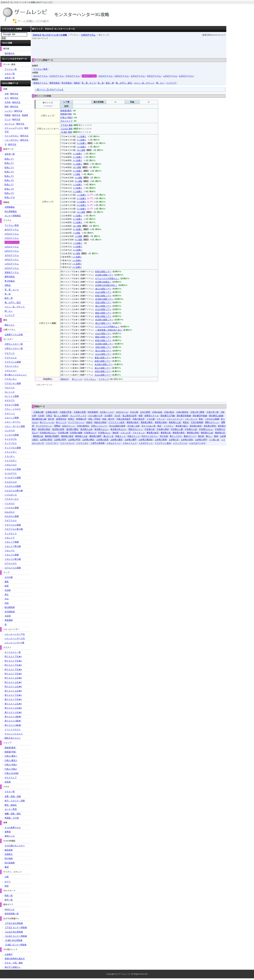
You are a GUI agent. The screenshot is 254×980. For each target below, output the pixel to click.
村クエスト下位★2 (13, 661)
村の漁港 (9, 858)
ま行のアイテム (138, 76)
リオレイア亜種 (12, 542)
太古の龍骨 (145, 412)
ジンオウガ (10, 430)
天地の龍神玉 (83, 426)
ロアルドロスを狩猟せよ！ (107, 278)
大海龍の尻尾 (80, 412)
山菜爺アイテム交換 (14, 335)
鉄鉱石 (89, 422)
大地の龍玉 (169, 412)
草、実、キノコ (89, 83)
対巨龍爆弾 (93, 412)
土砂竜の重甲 (131, 440)
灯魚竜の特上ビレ (48, 433)
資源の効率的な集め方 (15, 959)
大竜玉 (49, 416)
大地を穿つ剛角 (197, 412)
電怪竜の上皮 (175, 422)
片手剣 (8, 102)
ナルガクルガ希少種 (14, 491)
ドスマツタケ (82, 443)
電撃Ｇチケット (212, 422)
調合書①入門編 (168, 416)
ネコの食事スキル (13, 828)
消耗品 (77, 83)
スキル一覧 (10, 74)
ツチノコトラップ (175, 419)
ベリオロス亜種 (12, 508)
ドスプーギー (52, 443)
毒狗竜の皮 (38, 436)
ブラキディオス (12, 499)
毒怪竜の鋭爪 (153, 433)
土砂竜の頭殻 (187, 440)
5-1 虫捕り (78, 164)
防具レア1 (9, 159)
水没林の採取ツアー (104, 275)
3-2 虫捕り (82, 147)
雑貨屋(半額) (66, 114)
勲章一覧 (9, 896)
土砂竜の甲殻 (74, 440)
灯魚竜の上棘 (177, 429)
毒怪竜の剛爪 (179, 433)
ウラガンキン (11, 379)
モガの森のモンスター (15, 846)
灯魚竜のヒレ (104, 433)
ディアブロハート (76, 422)
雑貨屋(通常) (66, 111)
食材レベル (10, 836)
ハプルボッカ (11, 495)
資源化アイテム (40, 83)
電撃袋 (57, 426)
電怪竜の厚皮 (161, 422)
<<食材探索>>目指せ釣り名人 (109, 330)
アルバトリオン (12, 366)
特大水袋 (164, 436)
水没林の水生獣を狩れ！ (106, 285)
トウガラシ (169, 426)
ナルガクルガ (11, 482)
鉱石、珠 (110, 83)
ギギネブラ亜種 (12, 405)
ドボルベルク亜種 (13, 469)
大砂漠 (8, 616)
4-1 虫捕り (78, 171)
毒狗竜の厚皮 (67, 436)
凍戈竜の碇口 (182, 426)
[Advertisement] (93, 48)
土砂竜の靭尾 (161, 440)
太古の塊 (134, 412)
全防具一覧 (10, 78)
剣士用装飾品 (11, 211)
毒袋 (216, 436)
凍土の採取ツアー (103, 289)
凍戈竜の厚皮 (44, 429)
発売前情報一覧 (12, 914)
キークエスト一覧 (13, 652)
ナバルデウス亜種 (13, 478)
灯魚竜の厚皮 (163, 429)
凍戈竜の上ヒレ (101, 429)
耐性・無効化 (11, 805)
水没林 (8, 590)
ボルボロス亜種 (12, 516)
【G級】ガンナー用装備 (15, 945)
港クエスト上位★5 (13, 712)
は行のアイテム (122, 76)
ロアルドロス (11, 563)
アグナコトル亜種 (13, 362)
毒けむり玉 (108, 436)
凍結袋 (115, 433)
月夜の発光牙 (138, 419)
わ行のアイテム (186, 76)
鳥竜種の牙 (81, 419)
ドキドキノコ (138, 433)
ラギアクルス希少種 (14, 529)
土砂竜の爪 (174, 440)
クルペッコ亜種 (12, 418)
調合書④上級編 (216, 416)
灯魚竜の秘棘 (76, 433)
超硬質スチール (151, 416)
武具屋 (8, 782)
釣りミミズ (77, 379)
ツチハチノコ (191, 419)
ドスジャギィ (11, 452)
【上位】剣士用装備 (14, 932)
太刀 (7, 98)
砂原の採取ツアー (103, 272)
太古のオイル (122, 412)
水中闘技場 (10, 612)
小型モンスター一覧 (14, 348)
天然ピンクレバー (99, 426)
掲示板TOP (9, 53)
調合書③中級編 (200, 416)
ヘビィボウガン (12, 140)
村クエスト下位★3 (13, 665)
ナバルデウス (11, 473)
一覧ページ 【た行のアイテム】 (50, 90)
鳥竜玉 (71, 419)
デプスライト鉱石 (116, 422)
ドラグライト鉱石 (163, 443)
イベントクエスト (13, 729)
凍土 (7, 594)
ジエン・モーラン (13, 422)
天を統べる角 (133, 426)
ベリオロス (10, 503)
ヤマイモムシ (90, 379)
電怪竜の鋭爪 (133, 422)
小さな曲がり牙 (95, 416)
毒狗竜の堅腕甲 (52, 436)
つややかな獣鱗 (212, 419)
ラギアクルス (11, 520)
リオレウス (10, 551)
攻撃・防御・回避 (13, 796)
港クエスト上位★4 (13, 708)
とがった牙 (125, 433)
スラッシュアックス (14, 128)
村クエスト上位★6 (13, 678)
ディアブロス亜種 (13, 448)
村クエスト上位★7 (13, 682)
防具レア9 (9, 193)
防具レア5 (9, 176)
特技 (7, 886)
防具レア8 (9, 189)
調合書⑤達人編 (39, 419)
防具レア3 (9, 168)
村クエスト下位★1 (13, 656)
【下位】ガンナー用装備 (16, 927)
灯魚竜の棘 (63, 433)
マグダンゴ (104, 379)
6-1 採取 (77, 253)
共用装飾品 (10, 207)
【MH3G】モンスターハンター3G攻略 (49, 35)
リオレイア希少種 (13, 546)
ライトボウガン (12, 136)
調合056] (65, 379)
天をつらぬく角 (148, 426)
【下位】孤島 (67, 125)
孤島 (7, 582)
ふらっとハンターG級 (14, 643)
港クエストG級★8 (13, 725)
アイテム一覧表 (40, 69)
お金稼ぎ (9, 954)
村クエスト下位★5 (13, 674)
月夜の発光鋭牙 (123, 419)
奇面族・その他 (12, 818)
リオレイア (10, 538)
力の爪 (117, 416)
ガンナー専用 (11, 809)
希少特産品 (67, 83)
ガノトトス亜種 (12, 396)
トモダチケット (146, 443)
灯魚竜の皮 (150, 429)
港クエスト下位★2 (13, 699)
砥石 (159, 426)
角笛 (201, 419)
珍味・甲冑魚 (94, 419)
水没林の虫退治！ (103, 282)
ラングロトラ (11, 533)
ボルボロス (10, 512)
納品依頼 (9, 850)
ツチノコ (161, 419)
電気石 (186, 422)
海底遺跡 (9, 620)
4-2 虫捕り (82, 205)
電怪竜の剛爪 (147, 422)
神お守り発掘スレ (13, 967)
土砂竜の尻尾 (102, 440)
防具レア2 (9, 163)
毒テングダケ (176, 436)
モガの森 (9, 577)
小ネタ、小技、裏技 (14, 963)
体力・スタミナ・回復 (15, 801)
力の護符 (108, 416)
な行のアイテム (106, 76)
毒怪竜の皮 (166, 433)
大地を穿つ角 (212, 412)
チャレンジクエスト (14, 734)
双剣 (7, 107)
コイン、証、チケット (144, 83)
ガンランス (10, 124)
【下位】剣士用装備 (14, 923)
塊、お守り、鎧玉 (124, 83)
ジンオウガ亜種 (12, 435)
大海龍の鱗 (38, 412)
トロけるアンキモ (197, 443)
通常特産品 (55, 83)
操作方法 (14, 94)
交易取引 (9, 854)
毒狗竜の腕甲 (95, 436)
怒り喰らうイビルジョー (16, 375)
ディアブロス (11, 443)
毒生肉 (201, 436)
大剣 (7, 94)
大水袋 (41, 416)
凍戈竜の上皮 (86, 429)
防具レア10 (10, 197)
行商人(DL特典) (12, 773)
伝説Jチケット (68, 426)
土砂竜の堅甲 (60, 440)
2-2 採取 (79, 178)
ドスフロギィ (11, 461)
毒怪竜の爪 (220, 433)
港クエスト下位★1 (13, 695)
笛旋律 (25, 115)
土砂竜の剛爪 (88, 440)
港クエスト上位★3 (13, 704)
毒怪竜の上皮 (207, 433)
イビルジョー (11, 371)
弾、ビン (160, 83)
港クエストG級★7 (13, 721)
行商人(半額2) (11, 769)
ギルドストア (67, 121)
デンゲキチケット (44, 426)
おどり (8, 882)
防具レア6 (9, 180)
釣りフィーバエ (47, 422)
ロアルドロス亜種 (13, 568)
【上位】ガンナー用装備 (16, 936)
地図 (141, 416)
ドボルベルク (11, 465)
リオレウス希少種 (13, 559)
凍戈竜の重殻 (72, 429)
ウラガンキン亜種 (13, 383)
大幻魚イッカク (107, 412)
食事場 (8, 832)
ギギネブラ (10, 400)
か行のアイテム (57, 76)
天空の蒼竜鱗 (197, 422)
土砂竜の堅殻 (46, 440)
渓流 (7, 603)
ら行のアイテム (170, 76)
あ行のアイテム (40, 76)
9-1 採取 (79, 181)
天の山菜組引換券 (117, 426)
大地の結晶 (157, 412)
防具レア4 (9, 172)
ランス (8, 119)
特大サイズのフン (150, 436)
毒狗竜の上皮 (81, 436)
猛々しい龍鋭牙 (61, 416)
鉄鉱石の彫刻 (100, 422)
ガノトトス (10, 392)
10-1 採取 (81, 150)
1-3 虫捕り (78, 188)
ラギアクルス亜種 (13, 525)
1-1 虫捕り (82, 136)
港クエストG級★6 (13, 717)
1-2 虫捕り (78, 185)
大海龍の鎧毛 (52, 412)
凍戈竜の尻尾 (58, 429)
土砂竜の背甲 (201, 440)
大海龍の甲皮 (66, 412)
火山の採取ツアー (103, 292)
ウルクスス (10, 388)
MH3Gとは (9, 909)
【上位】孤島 (67, 129)
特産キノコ (120, 436)
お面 (7, 877)
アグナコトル (11, 358)
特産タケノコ (134, 436)
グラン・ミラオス (13, 409)
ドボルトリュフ (130, 443)
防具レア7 (9, 185)
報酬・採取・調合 (13, 814)
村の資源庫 (10, 863)
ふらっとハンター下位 (15, 634)
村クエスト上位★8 (13, 686)
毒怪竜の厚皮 (193, 433)
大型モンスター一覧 (14, 344)
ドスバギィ (10, 456)
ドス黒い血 (214, 440)
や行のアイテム (154, 76)
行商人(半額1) (67, 118)
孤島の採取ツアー (103, 313)
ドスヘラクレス (67, 443)
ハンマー (9, 111)
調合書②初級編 (184, 416)
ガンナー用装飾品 (13, 216)
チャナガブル (11, 439)
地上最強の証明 (129, 416)
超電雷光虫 (61, 419)
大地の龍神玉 (182, 412)
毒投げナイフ (190, 436)
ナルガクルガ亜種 (13, 486)
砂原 (7, 586)
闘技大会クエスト (13, 738)
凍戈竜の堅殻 (210, 426)
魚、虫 (101, 83)
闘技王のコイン (136, 429)
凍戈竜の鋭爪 (196, 426)
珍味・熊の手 (108, 419)
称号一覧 (9, 900)
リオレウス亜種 (12, 555)
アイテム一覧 (11, 69)
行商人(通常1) (11, 756)
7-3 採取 (77, 174)
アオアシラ (10, 353)
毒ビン (209, 436)
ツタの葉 (151, 419)
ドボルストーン (113, 443)
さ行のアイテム (73, 76)
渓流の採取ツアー (103, 302)
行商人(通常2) (11, 760)
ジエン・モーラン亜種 (15, 426)
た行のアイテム (88, 35)
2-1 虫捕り (82, 140)
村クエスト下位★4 (13, 669)
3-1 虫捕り (82, 143)
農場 (7, 867)
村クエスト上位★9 (13, 691)
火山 (7, 599)
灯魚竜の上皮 (191, 429)
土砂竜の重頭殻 (146, 440)
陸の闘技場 (10, 607)
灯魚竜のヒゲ (90, 433)
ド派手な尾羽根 (97, 443)
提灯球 (51, 419)
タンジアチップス (78, 416)
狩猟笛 (8, 115)
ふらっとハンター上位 (15, 638)
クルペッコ (10, 413)
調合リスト (10, 325)
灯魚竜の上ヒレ (206, 429)
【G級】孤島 (66, 132)
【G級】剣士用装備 (13, 940)
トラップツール (180, 443)
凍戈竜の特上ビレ (118, 429)
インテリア (171, 83)
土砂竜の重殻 (116, 440)
